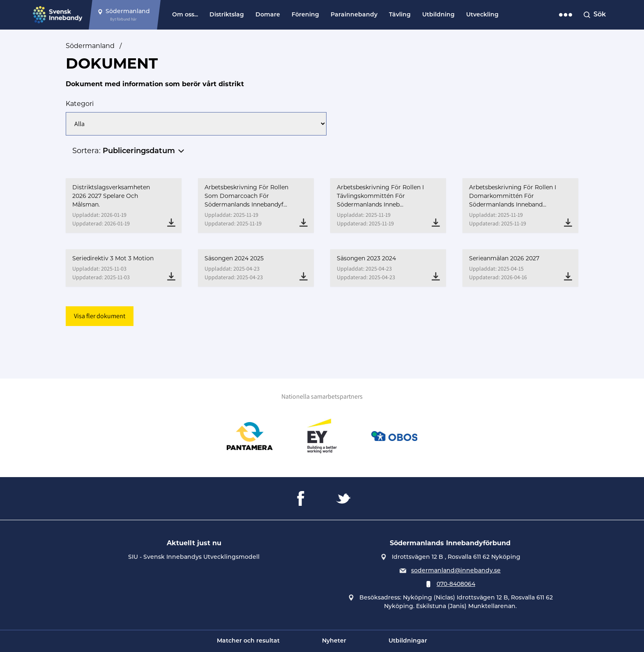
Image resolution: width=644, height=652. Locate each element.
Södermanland (90, 46)
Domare (268, 15)
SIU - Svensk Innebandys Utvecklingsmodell (194, 557)
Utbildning (438, 15)
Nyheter (334, 641)
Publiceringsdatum (139, 151)
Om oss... (185, 15)
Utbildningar (408, 641)
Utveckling (482, 15)
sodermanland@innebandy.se (456, 571)
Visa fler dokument (100, 316)
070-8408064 (456, 584)
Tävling (400, 15)
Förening (305, 15)
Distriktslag (227, 15)
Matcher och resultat (248, 641)
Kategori (80, 104)
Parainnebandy (354, 15)
